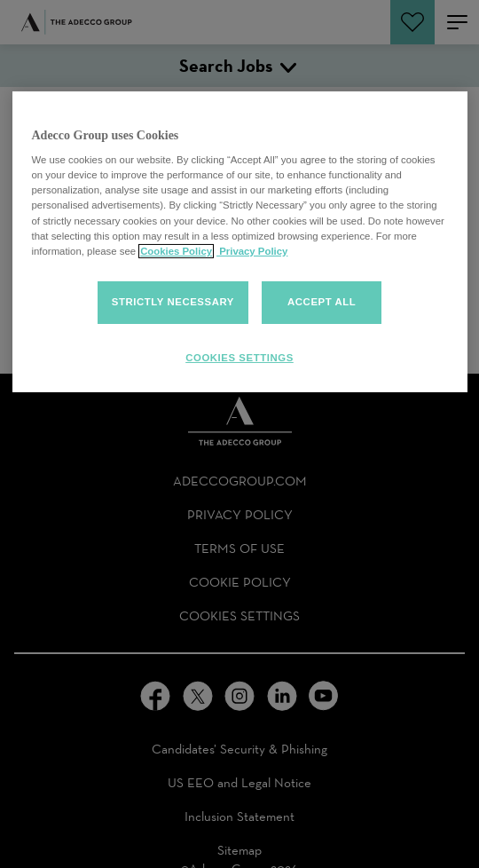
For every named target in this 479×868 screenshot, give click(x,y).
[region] (240, 242)
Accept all (322, 302)
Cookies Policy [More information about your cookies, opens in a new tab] (176, 251)
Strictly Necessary (173, 302)
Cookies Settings (239, 358)
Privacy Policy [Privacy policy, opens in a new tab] (252, 251)
